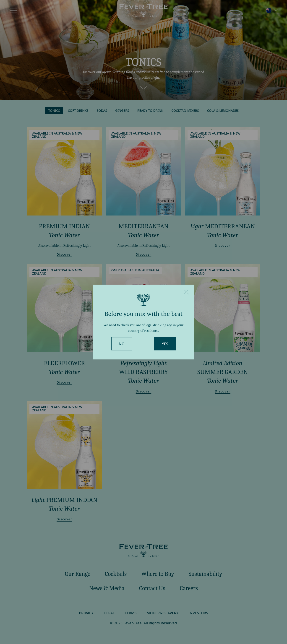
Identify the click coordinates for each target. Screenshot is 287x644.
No (122, 344)
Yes (165, 344)
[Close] (186, 292)
